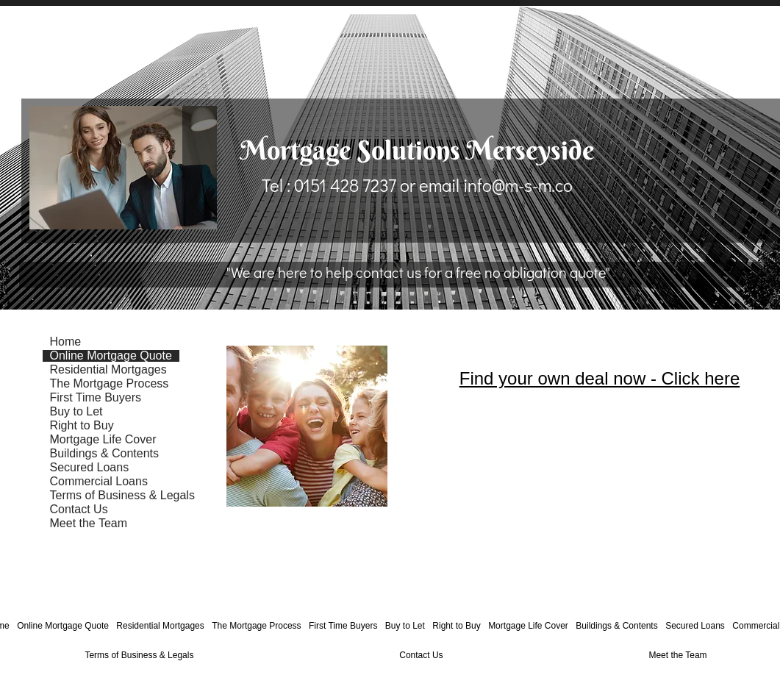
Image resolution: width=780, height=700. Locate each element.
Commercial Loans (99, 482)
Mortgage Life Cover (103, 440)
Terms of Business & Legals (122, 496)
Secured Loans (90, 468)
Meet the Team (89, 524)
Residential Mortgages (108, 370)
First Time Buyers (96, 398)
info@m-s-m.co (518, 185)
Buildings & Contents (105, 454)
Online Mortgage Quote (111, 356)
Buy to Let (76, 412)
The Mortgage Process (110, 384)
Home (66, 342)
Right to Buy (82, 426)
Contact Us (79, 510)
